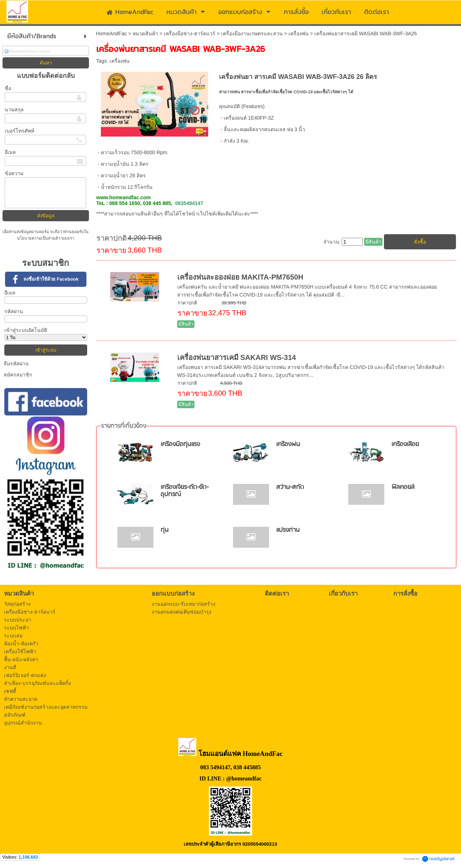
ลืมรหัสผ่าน (16, 364)
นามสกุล (14, 110)
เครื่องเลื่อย (405, 444)
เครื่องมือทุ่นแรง (180, 444)
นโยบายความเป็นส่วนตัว (39, 238)
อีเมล (10, 152)
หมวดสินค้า (145, 34)
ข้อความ (14, 173)
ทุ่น (165, 530)
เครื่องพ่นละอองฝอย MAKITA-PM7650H (240, 277)
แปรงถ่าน (288, 530)
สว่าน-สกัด (290, 487)
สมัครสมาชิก (18, 375)
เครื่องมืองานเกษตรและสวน (252, 34)
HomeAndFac (112, 34)
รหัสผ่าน (14, 311)
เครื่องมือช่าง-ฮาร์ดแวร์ (190, 34)
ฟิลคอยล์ (403, 487)
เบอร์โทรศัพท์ (19, 131)
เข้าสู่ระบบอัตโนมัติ (26, 330)
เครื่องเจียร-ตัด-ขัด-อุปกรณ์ (185, 491)
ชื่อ (8, 88)
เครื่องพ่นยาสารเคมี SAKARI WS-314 (237, 357)
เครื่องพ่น (299, 34)
